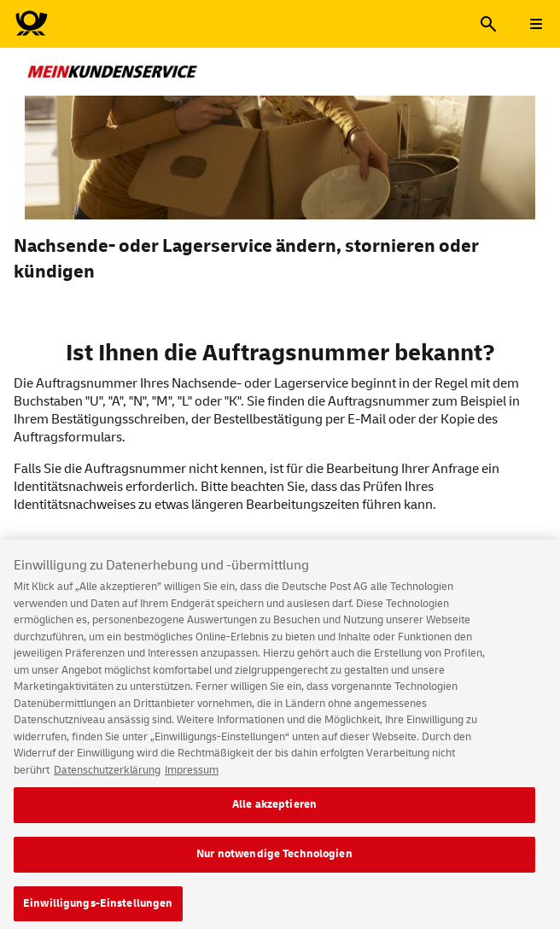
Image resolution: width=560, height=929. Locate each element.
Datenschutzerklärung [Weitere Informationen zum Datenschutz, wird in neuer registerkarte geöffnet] (107, 776)
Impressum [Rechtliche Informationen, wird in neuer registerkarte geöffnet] (192, 776)
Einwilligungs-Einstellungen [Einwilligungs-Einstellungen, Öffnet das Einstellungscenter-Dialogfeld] (98, 909)
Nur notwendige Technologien (274, 860)
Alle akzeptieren (274, 810)
